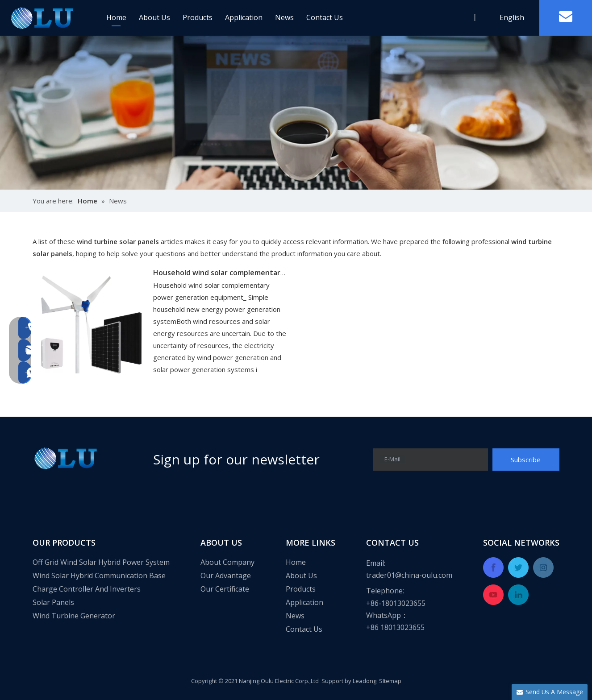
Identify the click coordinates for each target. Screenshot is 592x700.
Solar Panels (53, 602)
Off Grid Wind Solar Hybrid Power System (101, 562)
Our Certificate (225, 589)
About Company (227, 562)
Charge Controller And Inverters (87, 589)
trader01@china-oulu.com (409, 575)
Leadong (365, 681)
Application (244, 17)
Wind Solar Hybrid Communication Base (99, 576)
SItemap (390, 681)
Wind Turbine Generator (74, 616)
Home (116, 17)
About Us (154, 17)
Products (198, 17)
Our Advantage (226, 576)
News (284, 17)
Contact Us (325, 17)
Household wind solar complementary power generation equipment (271, 273)
